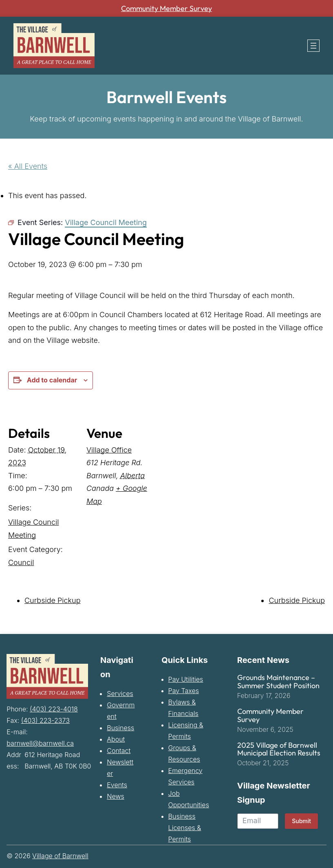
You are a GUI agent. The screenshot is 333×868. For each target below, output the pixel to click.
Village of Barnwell (60, 856)
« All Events (28, 166)
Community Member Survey (166, 8)
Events (117, 785)
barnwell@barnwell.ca (40, 743)
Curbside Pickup (53, 600)
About (116, 739)
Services (120, 694)
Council (21, 562)
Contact (119, 751)
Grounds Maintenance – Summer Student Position (278, 682)
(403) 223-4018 (54, 709)
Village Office (109, 449)
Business (120, 728)
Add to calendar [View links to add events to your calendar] (52, 380)
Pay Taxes (184, 691)
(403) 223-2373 (45, 720)
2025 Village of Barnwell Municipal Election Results (279, 749)
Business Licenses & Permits (185, 828)
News (115, 796)
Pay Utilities (186, 679)
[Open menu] (313, 46)
